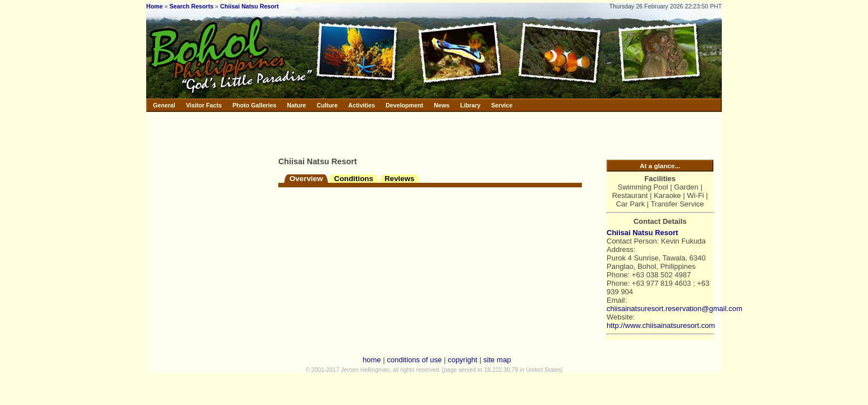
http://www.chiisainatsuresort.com (661, 325)
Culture (327, 105)
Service (502, 105)
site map (497, 360)
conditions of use (414, 360)
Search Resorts (191, 6)
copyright (462, 360)
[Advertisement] (410, 132)
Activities (362, 105)
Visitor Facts (204, 105)
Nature (297, 105)
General (164, 105)
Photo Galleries (254, 105)
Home (155, 6)
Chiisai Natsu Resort (250, 6)
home (372, 360)
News (442, 105)
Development (404, 105)
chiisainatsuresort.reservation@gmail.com (675, 309)
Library (471, 105)
